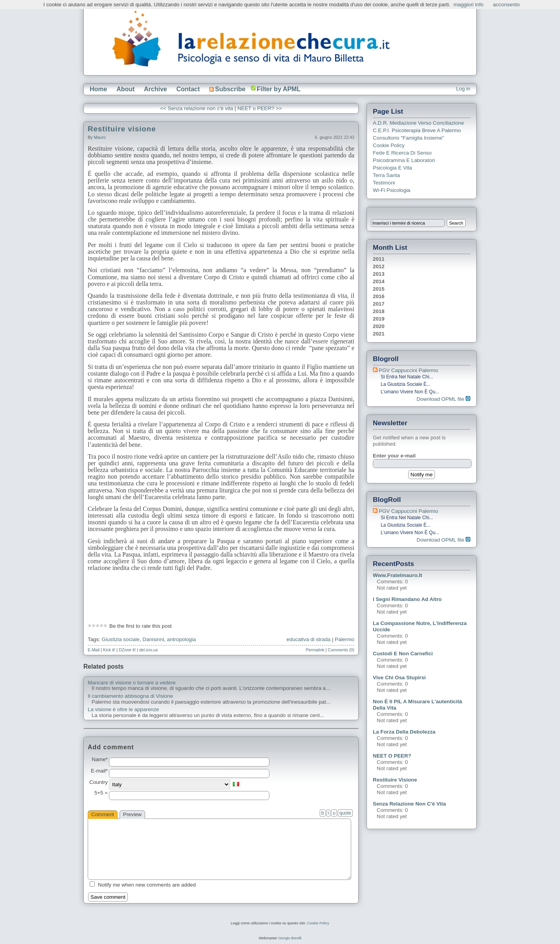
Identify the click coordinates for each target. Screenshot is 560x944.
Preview (132, 814)
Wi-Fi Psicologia (392, 190)
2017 (379, 304)
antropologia (181, 639)
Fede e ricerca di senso (402, 153)
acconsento (507, 5)
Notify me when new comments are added (147, 885)
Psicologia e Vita (392, 168)
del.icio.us (148, 650)
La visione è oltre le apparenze (123, 710)
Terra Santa (386, 175)
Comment (103, 814)
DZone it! (127, 650)
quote (345, 813)
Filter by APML (279, 89)
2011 (379, 259)
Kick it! (109, 650)
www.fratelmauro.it (397, 575)
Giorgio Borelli (290, 938)
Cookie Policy (389, 145)
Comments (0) (341, 650)
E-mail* (99, 771)
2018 (379, 311)
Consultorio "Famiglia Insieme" (408, 138)
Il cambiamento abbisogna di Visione (130, 696)
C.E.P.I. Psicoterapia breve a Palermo (417, 130)
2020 (379, 326)
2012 (379, 266)
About (125, 89)
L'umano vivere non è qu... (410, 392)
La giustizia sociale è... (406, 384)
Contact (188, 89)
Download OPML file (443, 399)
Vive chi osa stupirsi (399, 678)
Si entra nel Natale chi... (407, 377)
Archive (156, 89)
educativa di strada (309, 639)
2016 (379, 296)
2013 (379, 274)
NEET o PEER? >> (260, 108)
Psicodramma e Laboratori (404, 160)
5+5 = (101, 793)
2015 (379, 289)
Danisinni (153, 639)
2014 (379, 281)
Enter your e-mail (394, 456)
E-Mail (94, 650)
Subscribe (227, 89)
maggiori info (468, 5)
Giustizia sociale (121, 639)
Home (98, 89)
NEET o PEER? (392, 756)
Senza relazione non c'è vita (409, 804)
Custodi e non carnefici (403, 654)
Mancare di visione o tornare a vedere (132, 683)
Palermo (344, 639)
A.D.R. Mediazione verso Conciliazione (418, 123)
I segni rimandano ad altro (407, 599)
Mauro (99, 137)
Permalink (315, 650)
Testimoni (384, 183)
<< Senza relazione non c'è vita (197, 108)
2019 (379, 319)
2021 (379, 334)
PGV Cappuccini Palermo (408, 370)
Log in (463, 89)
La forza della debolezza (404, 732)
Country (99, 782)
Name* (100, 760)
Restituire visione (122, 129)
